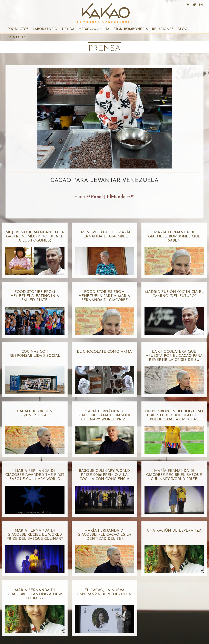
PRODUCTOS (18, 29)
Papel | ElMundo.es (111, 197)
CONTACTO (17, 38)
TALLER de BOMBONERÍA (127, 29)
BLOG (182, 29)
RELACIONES (163, 29)
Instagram (200, 4)
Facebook (187, 4)
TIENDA (68, 29)
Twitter (194, 4)
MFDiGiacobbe (90, 29)
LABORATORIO (45, 29)
